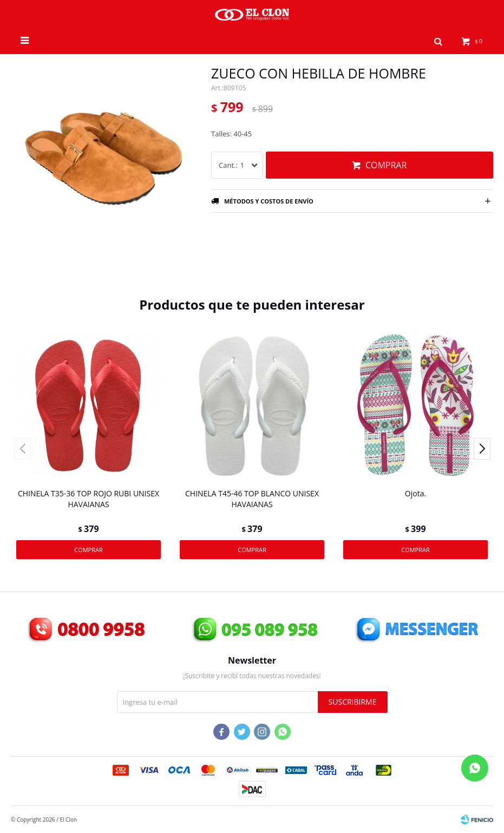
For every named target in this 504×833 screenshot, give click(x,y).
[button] (438, 41)
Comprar (386, 165)
